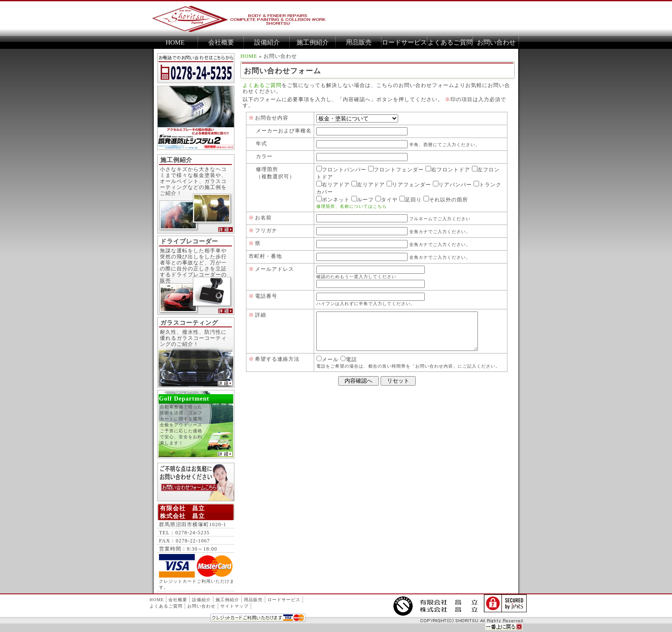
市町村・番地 (265, 256)
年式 (261, 144)
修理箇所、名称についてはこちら (352, 206)
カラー (264, 156)
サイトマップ (234, 606)
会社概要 (221, 42)
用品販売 (359, 42)
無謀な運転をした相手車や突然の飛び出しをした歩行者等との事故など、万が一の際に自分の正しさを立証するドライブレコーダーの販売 (193, 266)
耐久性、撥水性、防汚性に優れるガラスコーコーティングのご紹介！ (193, 338)
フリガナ (266, 231)
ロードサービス (404, 42)
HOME (175, 42)
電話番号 (266, 296)
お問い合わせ (496, 42)
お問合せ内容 (272, 118)
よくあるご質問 (450, 42)
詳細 (261, 315)
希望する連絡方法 (277, 367)
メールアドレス (274, 269)
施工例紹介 (313, 42)
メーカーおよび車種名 (284, 131)
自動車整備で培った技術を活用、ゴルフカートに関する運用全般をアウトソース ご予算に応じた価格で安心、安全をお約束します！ (194, 432)
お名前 (263, 218)
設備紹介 (267, 42)
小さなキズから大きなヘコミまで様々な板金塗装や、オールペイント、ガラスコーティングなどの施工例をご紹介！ (193, 181)
